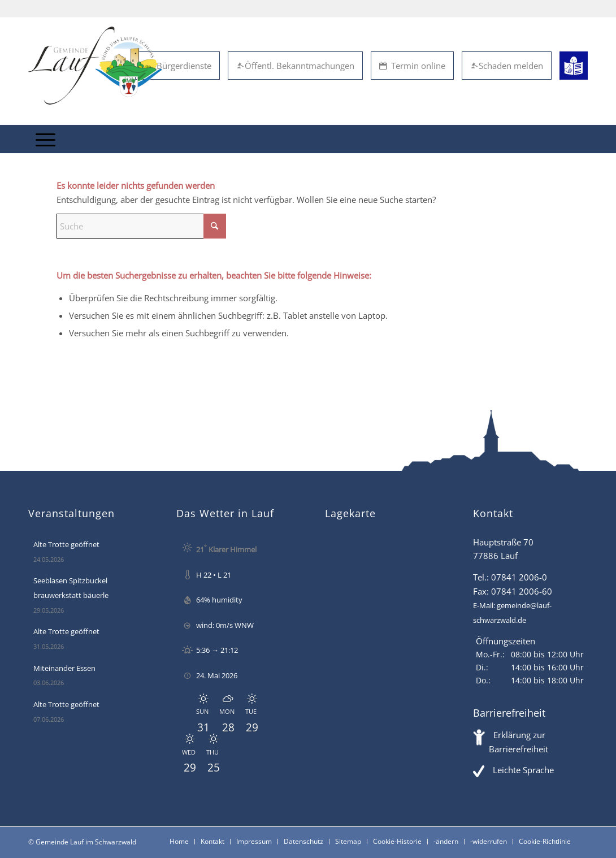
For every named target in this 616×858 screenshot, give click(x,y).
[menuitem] (45, 139)
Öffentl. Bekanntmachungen (295, 66)
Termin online (412, 66)
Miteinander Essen (64, 668)
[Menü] (45, 139)
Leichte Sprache (523, 770)
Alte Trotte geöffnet (66, 544)
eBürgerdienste (177, 66)
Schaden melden (507, 66)
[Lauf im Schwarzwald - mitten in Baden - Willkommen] (95, 66)
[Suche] (141, 226)
